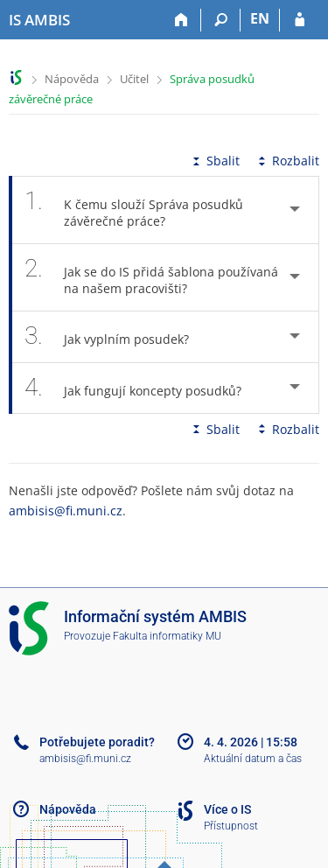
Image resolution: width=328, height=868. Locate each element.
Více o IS (227, 809)
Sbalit (214, 161)
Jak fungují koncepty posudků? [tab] (143, 388)
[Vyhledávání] (221, 20)
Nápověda (72, 79)
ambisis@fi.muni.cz (66, 511)
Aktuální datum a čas (253, 759)
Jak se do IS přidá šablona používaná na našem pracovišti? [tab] (151, 277)
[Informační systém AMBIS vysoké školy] (39, 20)
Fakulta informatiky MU (167, 636)
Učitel (134, 79)
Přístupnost (231, 826)
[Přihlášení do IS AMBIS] (300, 20)
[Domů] (181, 20)
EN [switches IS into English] (260, 18)
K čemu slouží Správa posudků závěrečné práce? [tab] (134, 210)
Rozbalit (287, 161)
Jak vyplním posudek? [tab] (116, 336)
